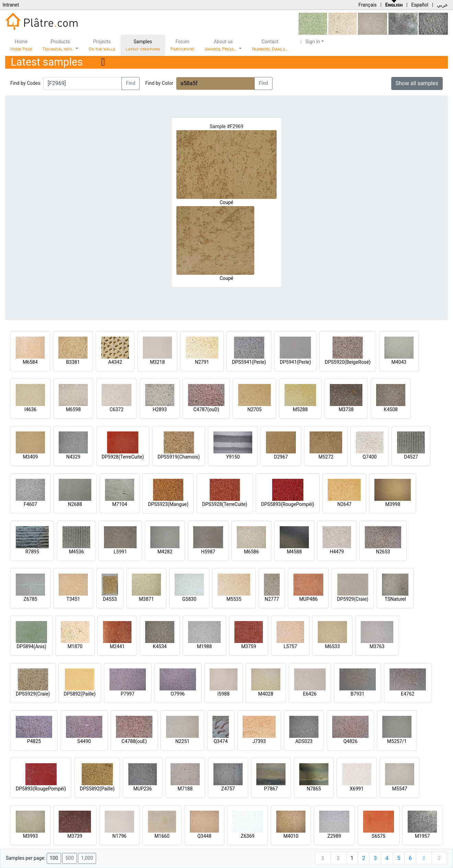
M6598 (73, 409)
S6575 (379, 836)
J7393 (259, 741)
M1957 (422, 836)
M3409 (31, 457)
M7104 (120, 504)
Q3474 (220, 741)
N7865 (314, 789)
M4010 (291, 836)
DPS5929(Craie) (33, 694)
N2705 (254, 409)
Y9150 (233, 457)
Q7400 (370, 457)
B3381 (73, 362)
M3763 (377, 646)
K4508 (391, 409)
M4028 (266, 694)
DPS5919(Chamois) (179, 457)
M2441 (117, 646)
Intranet (11, 5)
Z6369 (248, 836)
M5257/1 (397, 741)
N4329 (73, 457)
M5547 (400, 789)
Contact (270, 45)
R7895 (32, 552)
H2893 (160, 409)
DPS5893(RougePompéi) (288, 504)
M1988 (205, 646)
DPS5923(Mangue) (168, 504)
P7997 (128, 694)
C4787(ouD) (206, 409)
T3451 (73, 599)
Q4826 (350, 741)
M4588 (294, 552)
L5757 (290, 646)
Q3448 (204, 836)
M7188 (185, 789)
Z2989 (334, 836)
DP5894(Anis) (31, 646)
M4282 (165, 552)
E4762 (408, 694)
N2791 (202, 362)
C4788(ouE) (134, 741)
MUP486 (309, 599)
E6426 (310, 694)
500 (69, 858)
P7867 (271, 789)
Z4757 (228, 789)
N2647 (344, 504)
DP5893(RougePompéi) (41, 789)
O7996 (178, 694)
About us (221, 45)
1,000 (87, 858)
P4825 (34, 741)
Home (21, 45)
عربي (442, 5)
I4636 (30, 409)
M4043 (399, 362)
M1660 (162, 836)
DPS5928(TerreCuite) (225, 504)
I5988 (224, 694)
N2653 (383, 552)
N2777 (272, 599)
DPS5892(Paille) (97, 789)
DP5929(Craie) (353, 599)
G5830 (189, 599)
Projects (102, 45)
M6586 (252, 552)
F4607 (30, 504)
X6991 (357, 789)
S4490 (84, 741)
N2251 (182, 741)
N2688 (75, 504)
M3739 (75, 836)
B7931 (358, 694)
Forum (182, 45)
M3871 (147, 599)
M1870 (75, 646)
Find (131, 83)
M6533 (333, 646)
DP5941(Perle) (295, 362)
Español (420, 5)
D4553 (110, 599)
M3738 (346, 409)
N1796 (119, 836)
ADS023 (304, 741)
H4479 (337, 552)
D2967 (281, 457)
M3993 (31, 836)
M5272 (326, 457)
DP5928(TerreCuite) (123, 457)
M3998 (393, 504)
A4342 (115, 362)
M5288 (300, 409)
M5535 (234, 599)
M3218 (158, 362)
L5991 (120, 552)
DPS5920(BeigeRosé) (348, 362)
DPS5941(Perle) (249, 362)
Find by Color (159, 83)
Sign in (309, 42)
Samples (143, 45)
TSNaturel (395, 599)
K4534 (160, 646)
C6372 (117, 409)
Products (58, 45)
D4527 (411, 457)
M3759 (249, 646)
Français (367, 5)
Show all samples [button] (417, 83)
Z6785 (31, 599)
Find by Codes (25, 83)
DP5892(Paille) (80, 694)
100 (54, 858)
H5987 (208, 552)
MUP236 (143, 789)
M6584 (30, 362)
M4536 (77, 552)
